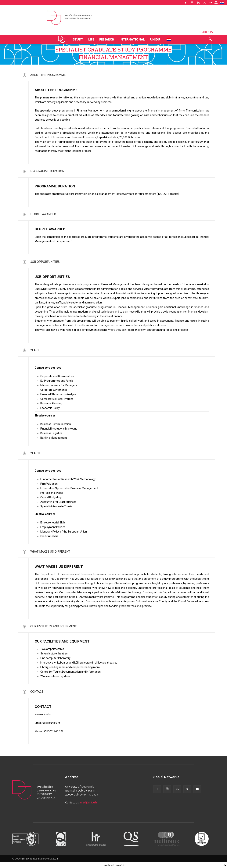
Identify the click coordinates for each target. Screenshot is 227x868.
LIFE (91, 39)
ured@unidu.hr (89, 802)
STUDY (78, 39)
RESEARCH (107, 39)
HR (168, 39)
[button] (210, 40)
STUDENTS (206, 32)
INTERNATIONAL (132, 39)
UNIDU (63, 39)
